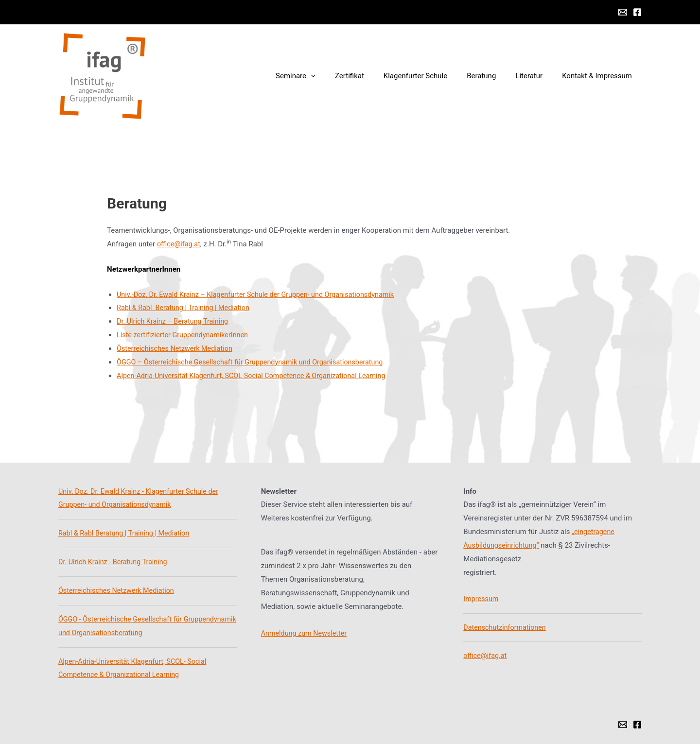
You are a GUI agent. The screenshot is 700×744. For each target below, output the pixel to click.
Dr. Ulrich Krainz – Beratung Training (175, 321)
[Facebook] (637, 12)
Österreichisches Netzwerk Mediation (177, 348)
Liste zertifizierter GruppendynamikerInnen (185, 335)
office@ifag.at (180, 244)
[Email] (623, 12)
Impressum (481, 599)
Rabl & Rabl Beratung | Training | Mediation (186, 308)
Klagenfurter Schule (432, 76)
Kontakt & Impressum (599, 76)
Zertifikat (371, 76)
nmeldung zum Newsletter (308, 633)
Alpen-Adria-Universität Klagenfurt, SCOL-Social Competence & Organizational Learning (257, 376)
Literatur (536, 76)
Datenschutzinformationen (506, 627)
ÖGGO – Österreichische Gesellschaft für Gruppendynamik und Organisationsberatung (256, 362)
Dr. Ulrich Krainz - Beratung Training (115, 562)
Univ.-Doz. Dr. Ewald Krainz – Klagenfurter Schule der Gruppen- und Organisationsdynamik (262, 294)
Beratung (493, 76)
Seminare (322, 76)
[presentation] (338, 76)
